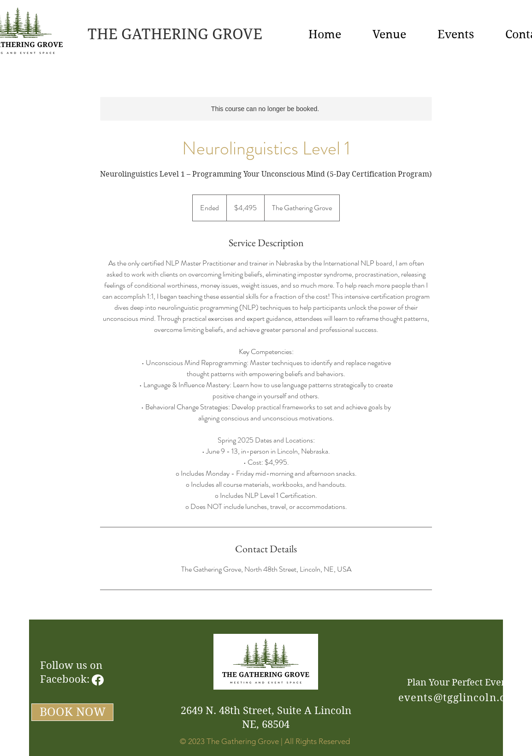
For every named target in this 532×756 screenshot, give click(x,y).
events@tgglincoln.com (460, 697)
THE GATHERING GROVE (175, 34)
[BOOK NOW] (72, 712)
